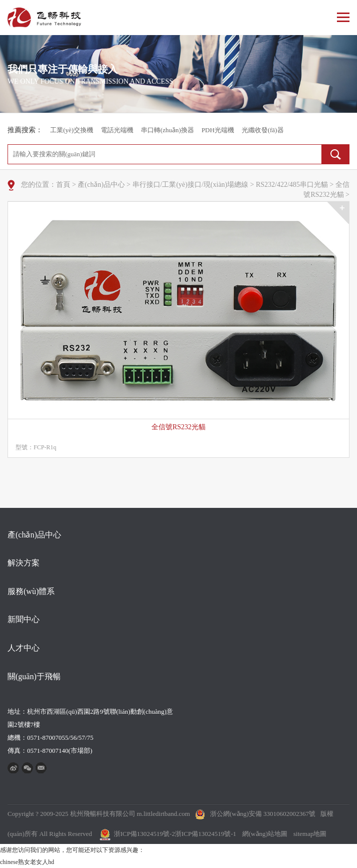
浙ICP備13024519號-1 (206, 834)
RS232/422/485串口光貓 (292, 185)
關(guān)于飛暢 (34, 676)
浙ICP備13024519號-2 (144, 834)
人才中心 (24, 648)
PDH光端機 (218, 130)
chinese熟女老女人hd (27, 862)
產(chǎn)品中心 (101, 185)
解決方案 (24, 563)
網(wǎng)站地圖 (265, 834)
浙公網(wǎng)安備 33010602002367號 (263, 814)
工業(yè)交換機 (72, 130)
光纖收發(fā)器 (263, 130)
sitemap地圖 (310, 834)
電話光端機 (117, 130)
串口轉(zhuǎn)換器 (167, 130)
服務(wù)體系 (31, 591)
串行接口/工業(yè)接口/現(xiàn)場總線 (191, 185)
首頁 (63, 185)
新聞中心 (24, 619)
